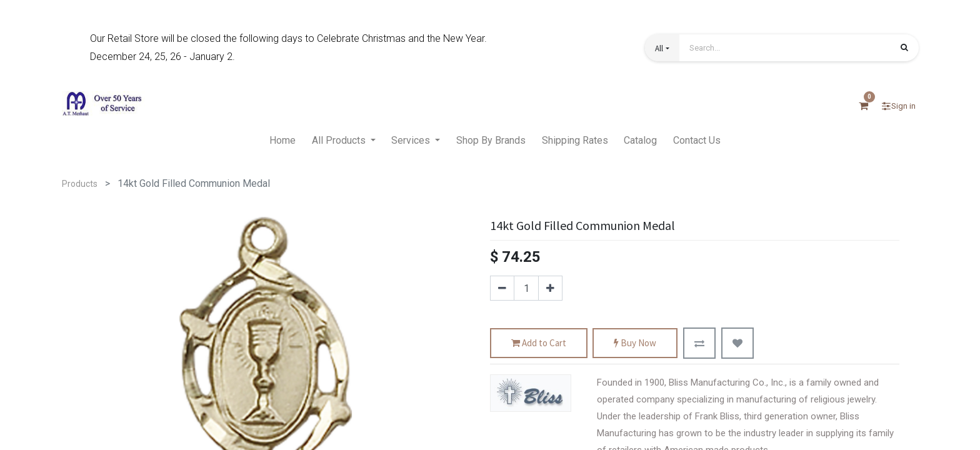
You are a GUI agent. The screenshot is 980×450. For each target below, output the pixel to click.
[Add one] (550, 288)
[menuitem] (282, 141)
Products (80, 184)
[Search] (904, 49)
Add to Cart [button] (539, 343)
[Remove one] (502, 288)
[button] (662, 48)
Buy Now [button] (635, 343)
